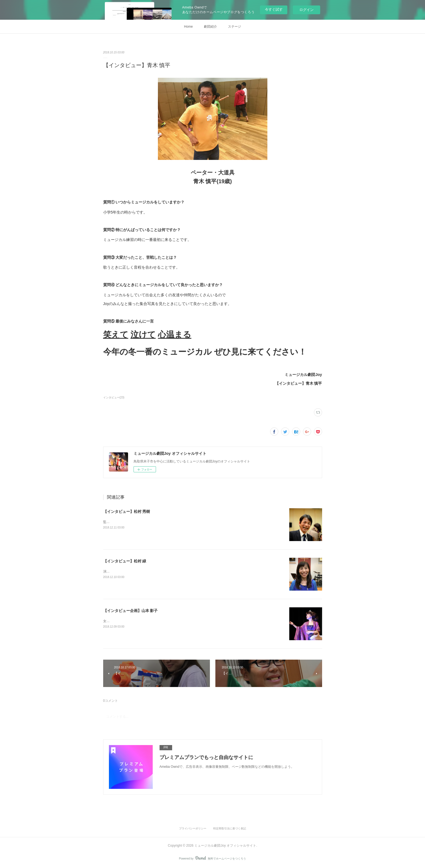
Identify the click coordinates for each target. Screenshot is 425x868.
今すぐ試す (274, 9)
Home (188, 27)
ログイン (307, 10)
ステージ (235, 27)
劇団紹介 (210, 27)
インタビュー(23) (114, 397)
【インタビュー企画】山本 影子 (131, 611)
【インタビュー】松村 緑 (125, 561)
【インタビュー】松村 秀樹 (127, 511)
